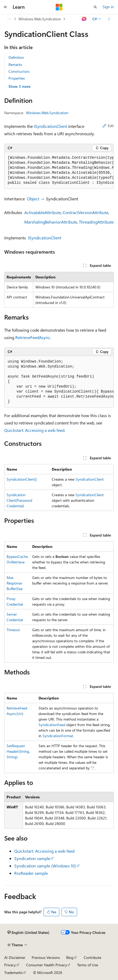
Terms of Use (88, 965)
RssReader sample (31, 873)
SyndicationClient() (22, 479)
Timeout (13, 630)
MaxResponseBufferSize (15, 583)
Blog (70, 957)
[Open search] (95, 7)
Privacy (10, 965)
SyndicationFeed (52, 725)
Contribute (92, 957)
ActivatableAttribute (43, 212)
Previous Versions (46, 957)
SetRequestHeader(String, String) (18, 751)
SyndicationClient (90, 479)
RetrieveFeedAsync (33, 337)
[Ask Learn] (84, 19)
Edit (108, 126)
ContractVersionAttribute (85, 212)
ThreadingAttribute (96, 222)
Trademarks (13, 972)
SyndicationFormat (58, 736)
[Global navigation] (5, 7)
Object (33, 199)
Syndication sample (32, 858)
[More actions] (109, 19)
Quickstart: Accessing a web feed (34, 430)
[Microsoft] (59, 7)
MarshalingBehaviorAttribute (51, 222)
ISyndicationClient (50, 126)
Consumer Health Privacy (47, 965)
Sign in (108, 7)
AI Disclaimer (15, 957)
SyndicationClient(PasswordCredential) (19, 500)
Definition (16, 57)
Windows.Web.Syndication (40, 19)
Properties (17, 78)
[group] (59, 170)
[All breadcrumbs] (9, 19)
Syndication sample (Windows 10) (45, 866)
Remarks (15, 64)
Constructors (19, 71)
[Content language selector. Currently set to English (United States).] (28, 933)
